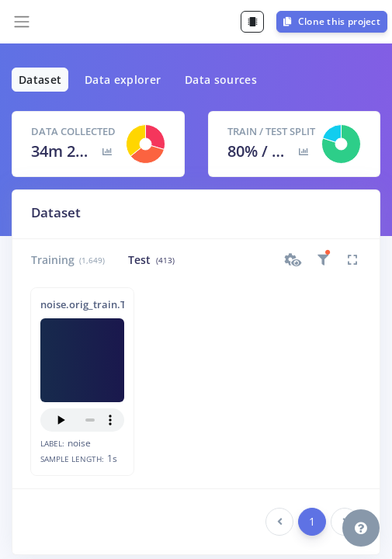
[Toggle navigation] (22, 22)
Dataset (40, 80)
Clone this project (332, 21)
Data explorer (123, 80)
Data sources (221, 80)
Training (68, 260)
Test (151, 260)
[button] (293, 260)
